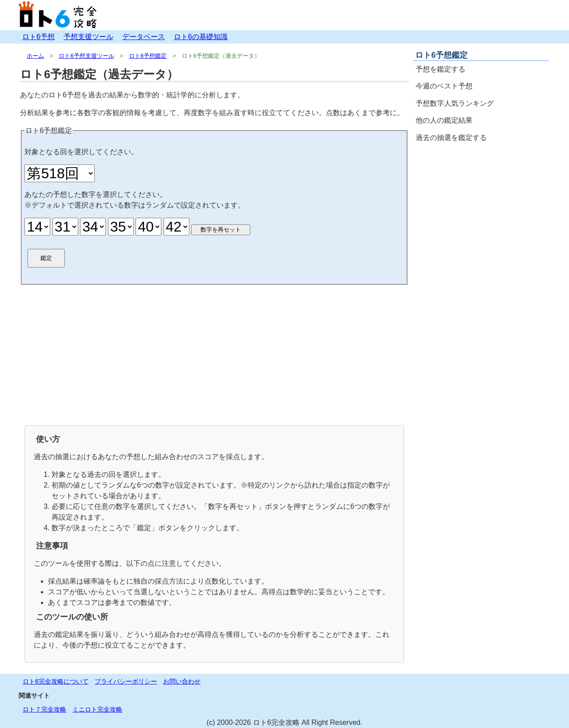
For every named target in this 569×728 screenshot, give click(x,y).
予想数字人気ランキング (455, 103)
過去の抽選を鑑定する (451, 138)
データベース (144, 37)
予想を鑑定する (441, 69)
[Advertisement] (214, 354)
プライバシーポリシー (126, 681)
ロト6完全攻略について (56, 681)
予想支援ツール (88, 37)
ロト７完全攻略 (44, 709)
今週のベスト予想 (444, 86)
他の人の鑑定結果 (444, 120)
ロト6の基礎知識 (201, 37)
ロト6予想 (38, 37)
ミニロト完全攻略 (97, 709)
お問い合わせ (182, 681)
